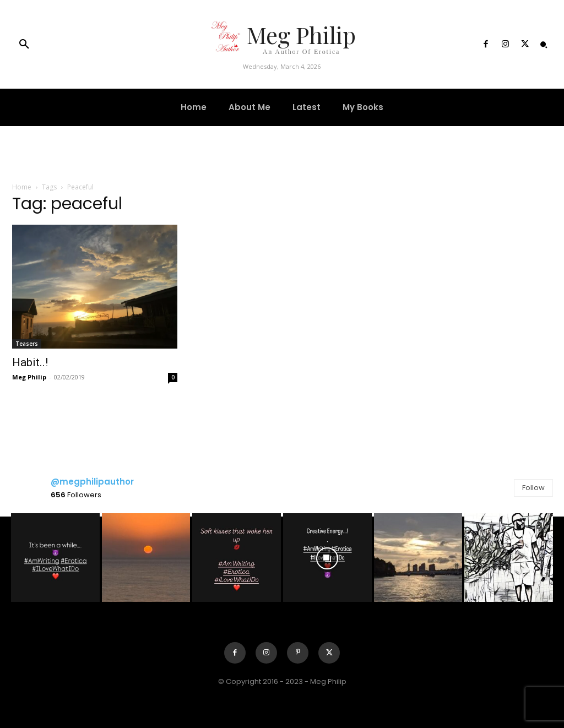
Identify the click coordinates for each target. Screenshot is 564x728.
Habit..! (30, 362)
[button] (24, 45)
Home (22, 187)
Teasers (27, 344)
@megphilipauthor (92, 482)
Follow (533, 488)
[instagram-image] (55, 558)
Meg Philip (29, 377)
